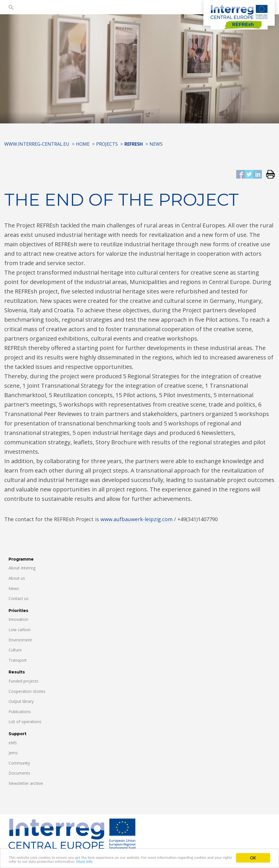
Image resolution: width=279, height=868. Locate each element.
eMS (13, 743)
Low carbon (20, 630)
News (156, 144)
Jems (13, 753)
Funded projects (24, 681)
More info (146, 863)
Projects (107, 144)
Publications (20, 712)
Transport (18, 660)
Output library (21, 701)
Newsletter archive (26, 783)
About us (17, 578)
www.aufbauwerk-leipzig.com (137, 519)
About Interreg (22, 568)
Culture (15, 650)
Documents (19, 773)
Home (83, 144)
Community (19, 763)
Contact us (19, 598)
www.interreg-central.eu (37, 144)
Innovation (18, 619)
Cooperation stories (27, 691)
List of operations (25, 722)
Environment (20, 640)
